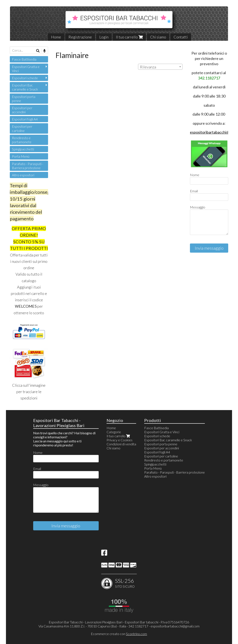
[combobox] (160, 67)
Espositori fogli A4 (25, 119)
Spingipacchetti (23, 149)
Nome (195, 175)
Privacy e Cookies (120, 440)
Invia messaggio (209, 248)
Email (194, 191)
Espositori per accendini (22, 110)
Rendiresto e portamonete (22, 140)
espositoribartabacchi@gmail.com (175, 626)
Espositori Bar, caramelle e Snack (25, 87)
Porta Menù (21, 156)
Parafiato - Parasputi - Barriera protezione (28, 166)
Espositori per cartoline (22, 128)
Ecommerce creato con (119, 634)
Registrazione (80, 37)
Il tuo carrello (129, 37)
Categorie (114, 432)
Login (104, 37)
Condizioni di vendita (121, 444)
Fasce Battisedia (24, 59)
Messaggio (198, 207)
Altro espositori (23, 175)
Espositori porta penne (24, 99)
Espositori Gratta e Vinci (26, 69)
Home (56, 37)
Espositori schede (25, 78)
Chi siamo (158, 37)
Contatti (181, 37)
